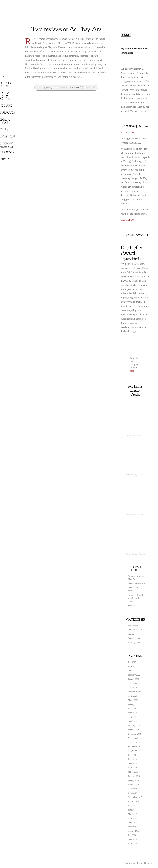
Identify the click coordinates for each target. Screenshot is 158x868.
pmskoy (49, 87)
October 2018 (134, 742)
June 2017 (132, 810)
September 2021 (135, 692)
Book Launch (134, 625)
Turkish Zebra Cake (136, 583)
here (132, 371)
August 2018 (133, 751)
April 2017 (133, 818)
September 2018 (135, 747)
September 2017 (135, 797)
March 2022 (133, 671)
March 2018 (133, 772)
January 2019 (134, 730)
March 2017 (133, 822)
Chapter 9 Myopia (145, 554)
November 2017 (135, 789)
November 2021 (135, 683)
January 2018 (134, 780)
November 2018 (135, 738)
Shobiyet (132, 606)
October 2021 (134, 687)
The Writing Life (75, 87)
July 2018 (132, 755)
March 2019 (133, 721)
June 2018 (132, 759)
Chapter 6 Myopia (145, 514)
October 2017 (134, 793)
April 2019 (133, 717)
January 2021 (134, 704)
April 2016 (133, 844)
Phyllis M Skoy (131, 435)
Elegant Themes (144, 863)
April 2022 (133, 666)
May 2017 (132, 814)
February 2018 (134, 776)
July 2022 (132, 662)
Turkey (131, 634)
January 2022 (134, 679)
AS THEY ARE (128, 133)
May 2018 (132, 763)
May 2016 (132, 839)
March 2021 (133, 700)
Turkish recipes (134, 638)
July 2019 (132, 709)
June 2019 (132, 713)
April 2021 (133, 696)
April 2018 (133, 768)
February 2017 (134, 827)
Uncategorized (134, 642)
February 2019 (134, 725)
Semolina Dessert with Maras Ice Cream (135, 598)
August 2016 (133, 831)
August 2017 (133, 801)
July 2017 (132, 806)
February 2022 (134, 675)
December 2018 (135, 734)
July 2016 (132, 835)
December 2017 (135, 785)
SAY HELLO (127, 220)
